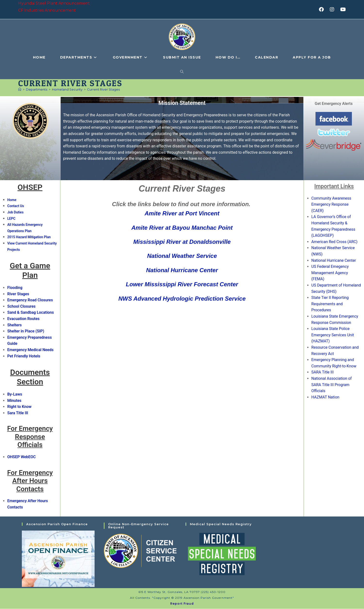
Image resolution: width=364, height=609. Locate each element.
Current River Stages (103, 90)
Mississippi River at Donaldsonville (182, 242)
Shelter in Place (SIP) (26, 331)
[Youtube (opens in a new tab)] (342, 9)
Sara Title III (18, 413)
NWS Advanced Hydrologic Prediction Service (182, 299)
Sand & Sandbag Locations (31, 313)
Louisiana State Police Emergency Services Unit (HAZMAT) (333, 335)
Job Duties (15, 212)
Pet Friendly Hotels (24, 356)
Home (12, 200)
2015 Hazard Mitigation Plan (29, 237)
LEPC (11, 219)
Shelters (14, 325)
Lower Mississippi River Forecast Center (182, 284)
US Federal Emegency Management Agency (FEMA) (330, 273)
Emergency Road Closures (30, 300)
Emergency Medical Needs (30, 350)
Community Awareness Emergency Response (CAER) (331, 205)
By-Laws (15, 394)
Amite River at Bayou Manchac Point (182, 228)
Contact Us (16, 206)
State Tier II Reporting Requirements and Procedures (330, 304)
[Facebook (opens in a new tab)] (323, 9)
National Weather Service (182, 256)
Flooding (15, 288)
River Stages (18, 294)
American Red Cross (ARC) (334, 242)
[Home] (20, 90)
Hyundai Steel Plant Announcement (54, 3)
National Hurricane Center (182, 270)
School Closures (21, 307)
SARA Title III (323, 372)
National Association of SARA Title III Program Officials (332, 385)
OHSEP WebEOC (21, 457)
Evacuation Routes (23, 319)
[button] (300, 204)
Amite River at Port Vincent (182, 214)
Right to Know (19, 407)
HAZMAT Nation (325, 397)
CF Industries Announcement (47, 10)
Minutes (14, 401)
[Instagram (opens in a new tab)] (334, 9)
